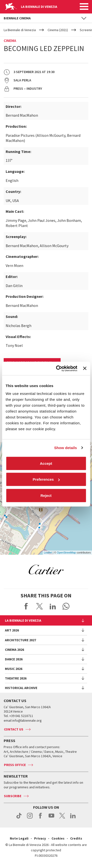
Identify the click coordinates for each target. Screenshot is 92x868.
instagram (30, 818)
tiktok (19, 818)
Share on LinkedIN (53, 606)
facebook (41, 818)
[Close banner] (85, 368)
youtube (51, 818)
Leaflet (48, 553)
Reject (46, 495)
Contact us (14, 729)
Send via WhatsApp (66, 606)
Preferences (46, 479)
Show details (66, 448)
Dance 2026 (14, 659)
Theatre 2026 (16, 678)
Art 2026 (12, 630)
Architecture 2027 (20, 640)
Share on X (39, 606)
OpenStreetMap (66, 553)
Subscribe (13, 796)
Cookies (58, 838)
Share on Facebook (26, 606)
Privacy (40, 838)
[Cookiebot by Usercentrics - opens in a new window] (58, 368)
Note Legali (19, 838)
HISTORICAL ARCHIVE (21, 688)
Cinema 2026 (14, 650)
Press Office (15, 765)
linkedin (73, 818)
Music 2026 (14, 669)
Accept (46, 463)
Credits (76, 838)
